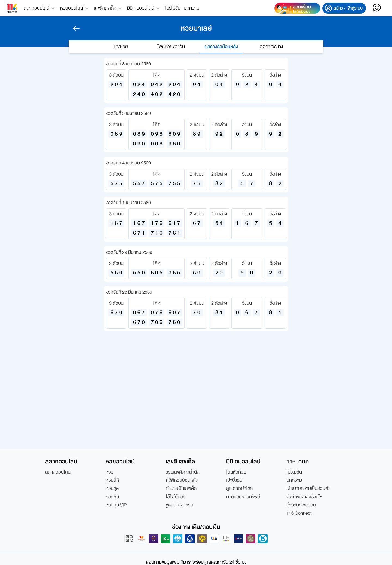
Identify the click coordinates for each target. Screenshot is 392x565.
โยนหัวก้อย (236, 472)
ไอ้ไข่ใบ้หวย (176, 497)
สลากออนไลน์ (58, 472)
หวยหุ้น (112, 497)
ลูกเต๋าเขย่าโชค (239, 488)
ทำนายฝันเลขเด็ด (181, 488)
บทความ (192, 8)
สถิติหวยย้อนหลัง (182, 480)
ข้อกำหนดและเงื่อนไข (304, 497)
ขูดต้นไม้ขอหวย (180, 505)
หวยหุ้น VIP (116, 505)
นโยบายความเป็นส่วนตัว (309, 488)
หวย (110, 472)
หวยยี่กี (112, 480)
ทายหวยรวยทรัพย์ (243, 497)
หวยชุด (112, 488)
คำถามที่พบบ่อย (301, 505)
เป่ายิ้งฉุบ (234, 480)
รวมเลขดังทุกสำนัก (183, 472)
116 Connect (299, 513)
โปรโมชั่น (173, 8)
